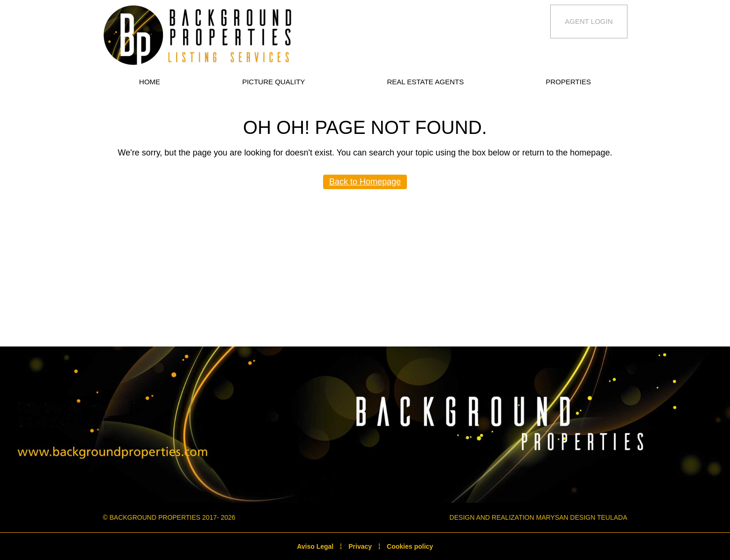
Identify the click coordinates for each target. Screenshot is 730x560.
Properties (568, 82)
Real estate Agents (425, 82)
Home (150, 82)
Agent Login (589, 21)
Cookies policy (410, 546)
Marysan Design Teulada (582, 517)
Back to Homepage (365, 182)
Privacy (360, 546)
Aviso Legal (315, 546)
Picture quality (273, 82)
